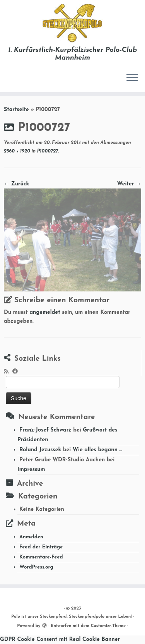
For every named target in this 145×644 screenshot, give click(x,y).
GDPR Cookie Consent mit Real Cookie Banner (60, 640)
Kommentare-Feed (41, 557)
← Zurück (16, 184)
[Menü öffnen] (132, 78)
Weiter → (129, 184)
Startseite (16, 110)
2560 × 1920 (17, 151)
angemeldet (45, 313)
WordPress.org (36, 567)
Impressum (31, 470)
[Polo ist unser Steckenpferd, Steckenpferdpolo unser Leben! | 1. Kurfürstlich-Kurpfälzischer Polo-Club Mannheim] (72, 23)
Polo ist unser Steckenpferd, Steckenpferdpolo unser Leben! (71, 617)
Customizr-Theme (108, 626)
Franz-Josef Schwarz (45, 430)
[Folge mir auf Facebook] (17, 372)
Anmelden (31, 537)
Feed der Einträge (41, 547)
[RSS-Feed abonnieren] (8, 372)
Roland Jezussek (40, 450)
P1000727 (47, 151)
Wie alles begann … (97, 450)
